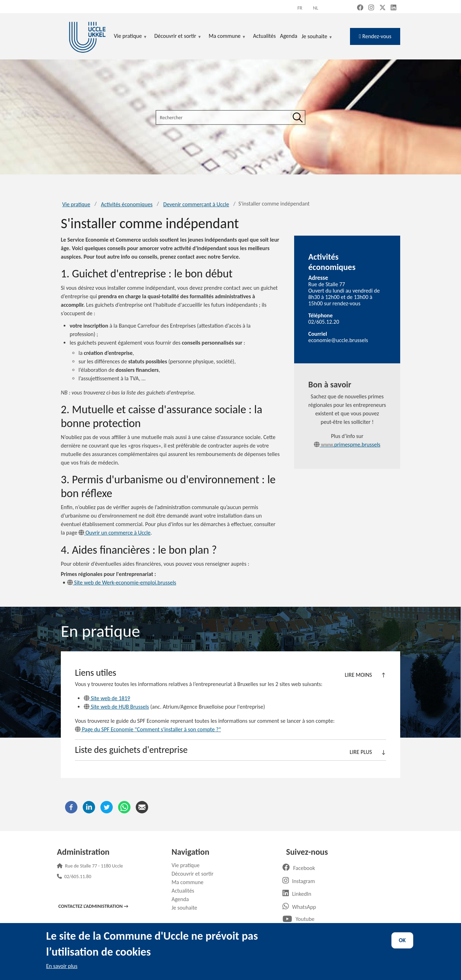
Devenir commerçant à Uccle (196, 204)
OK (402, 940)
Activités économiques (127, 204)
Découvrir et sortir (195, 874)
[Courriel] (142, 806)
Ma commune (190, 882)
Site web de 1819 (107, 698)
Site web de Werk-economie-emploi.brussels (122, 583)
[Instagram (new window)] (371, 8)
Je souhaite (317, 37)
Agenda (183, 899)
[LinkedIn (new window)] (393, 8)
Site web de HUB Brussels (116, 707)
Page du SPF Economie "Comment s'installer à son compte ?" (148, 729)
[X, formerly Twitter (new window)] (383, 8)
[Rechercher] (298, 117)
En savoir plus (62, 966)
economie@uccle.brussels (338, 340)
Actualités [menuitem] (264, 36)
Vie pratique (76, 204)
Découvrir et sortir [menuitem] (178, 36)
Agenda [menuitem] (289, 36)
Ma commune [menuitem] (227, 36)
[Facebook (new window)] (360, 8)
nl (316, 8)
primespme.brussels (347, 445)
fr (300, 8)
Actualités (185, 891)
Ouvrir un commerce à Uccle (115, 533)
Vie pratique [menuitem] (130, 36)
